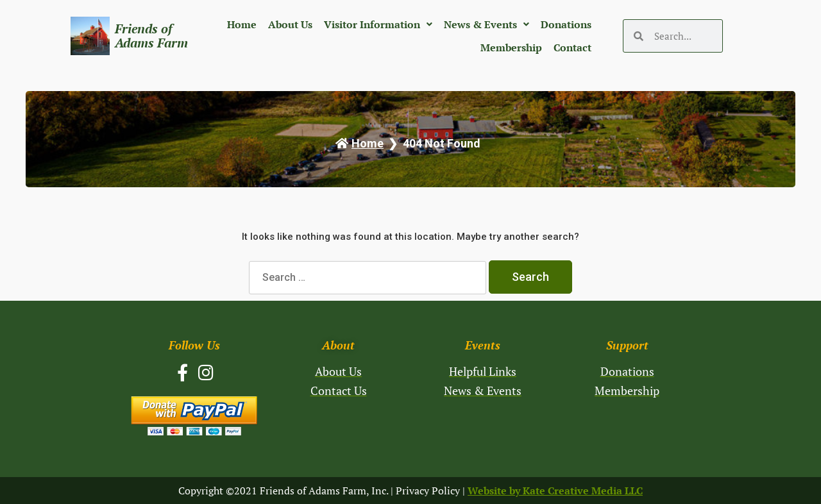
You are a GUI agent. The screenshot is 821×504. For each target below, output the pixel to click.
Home (242, 24)
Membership (511, 47)
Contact (572, 47)
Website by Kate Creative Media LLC (555, 491)
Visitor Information (378, 24)
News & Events (487, 24)
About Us (290, 24)
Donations (566, 24)
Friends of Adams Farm (151, 36)
